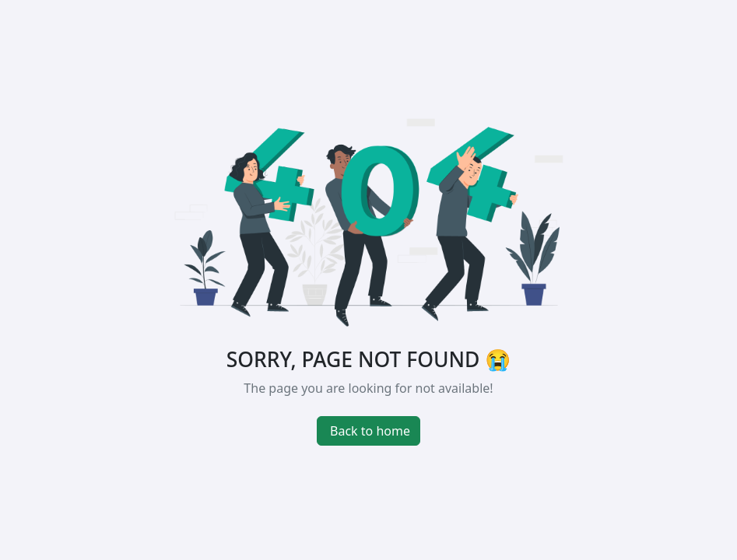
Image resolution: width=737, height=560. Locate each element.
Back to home (370, 431)
